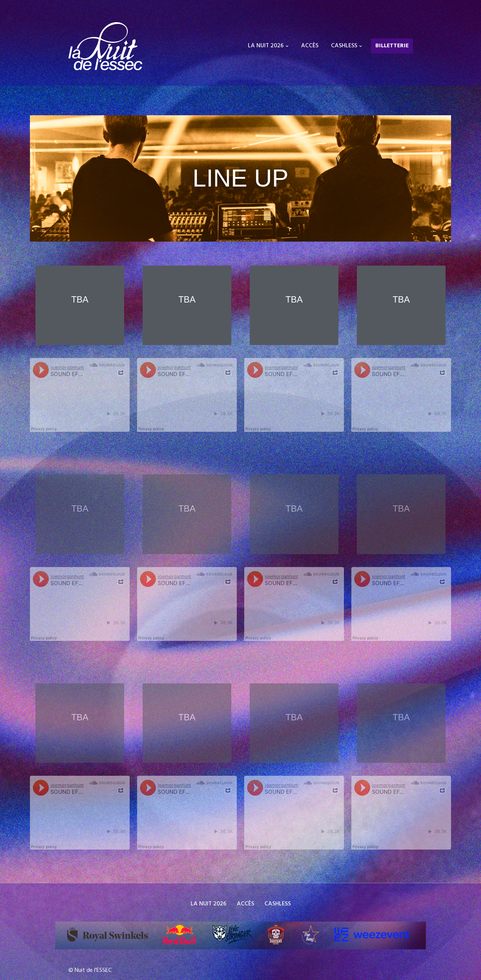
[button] (287, 46)
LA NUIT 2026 (209, 904)
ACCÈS (310, 46)
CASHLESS (278, 904)
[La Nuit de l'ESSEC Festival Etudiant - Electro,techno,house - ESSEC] (105, 46)
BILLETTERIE (392, 46)
